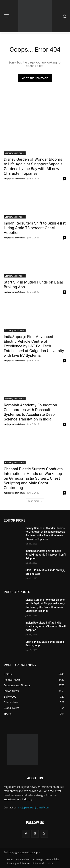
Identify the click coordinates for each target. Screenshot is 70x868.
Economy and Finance (15, 153)
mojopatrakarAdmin (14, 178)
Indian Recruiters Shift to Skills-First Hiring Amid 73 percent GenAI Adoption (35, 228)
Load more (35, 501)
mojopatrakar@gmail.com (34, 807)
